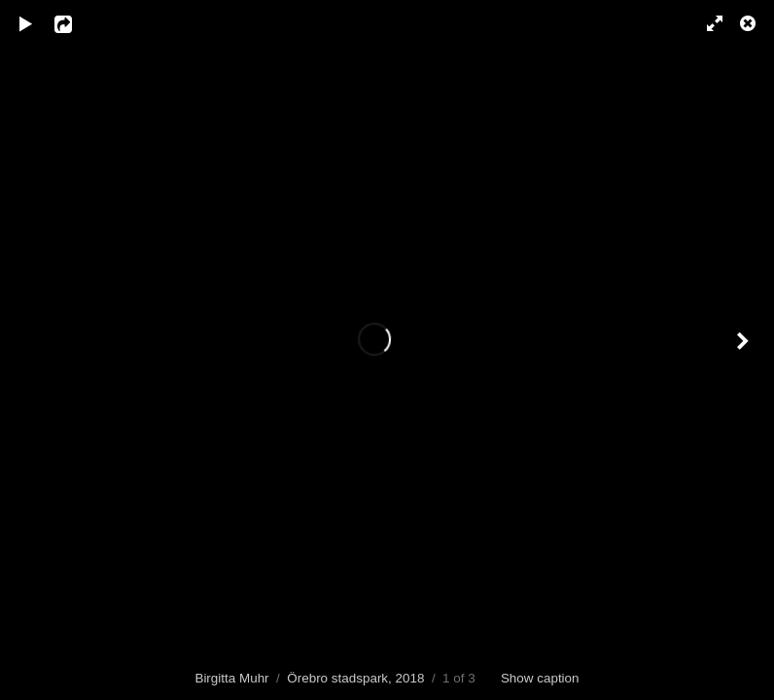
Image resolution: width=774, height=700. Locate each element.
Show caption (540, 678)
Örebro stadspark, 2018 (355, 678)
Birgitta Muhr (231, 678)
